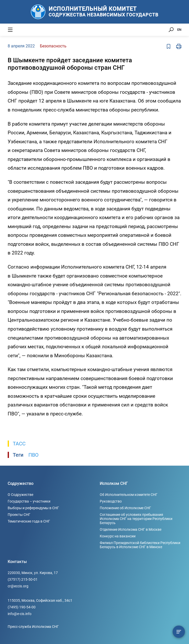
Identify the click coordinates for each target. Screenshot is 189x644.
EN (179, 30)
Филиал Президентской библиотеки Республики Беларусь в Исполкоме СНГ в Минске (140, 545)
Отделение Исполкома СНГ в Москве (131, 529)
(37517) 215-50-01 (23, 579)
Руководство (111, 501)
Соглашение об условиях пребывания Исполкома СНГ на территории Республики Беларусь (136, 519)
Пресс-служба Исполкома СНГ (33, 627)
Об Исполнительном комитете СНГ (129, 495)
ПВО (34, 455)
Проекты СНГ (19, 515)
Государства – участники (29, 501)
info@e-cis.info (20, 614)
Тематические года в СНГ (29, 521)
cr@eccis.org (18, 586)
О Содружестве (20, 495)
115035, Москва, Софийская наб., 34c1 (40, 600)
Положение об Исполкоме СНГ (125, 508)
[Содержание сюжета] (179, 632)
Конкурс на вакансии (118, 536)
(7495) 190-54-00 (22, 607)
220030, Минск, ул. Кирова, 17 (33, 573)
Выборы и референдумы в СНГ (33, 508)
